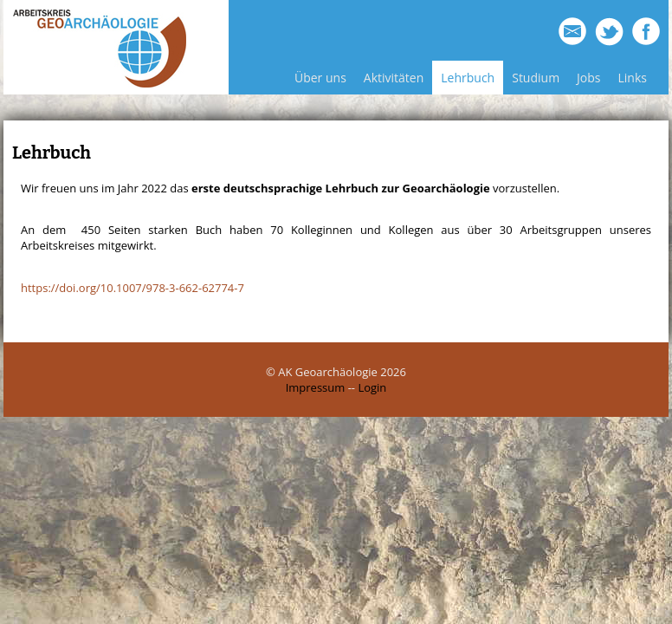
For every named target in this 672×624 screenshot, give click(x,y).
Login (372, 387)
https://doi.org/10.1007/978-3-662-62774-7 (132, 288)
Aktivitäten (394, 78)
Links (633, 78)
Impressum (316, 387)
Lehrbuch (468, 78)
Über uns (320, 78)
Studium (536, 78)
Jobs (588, 78)
